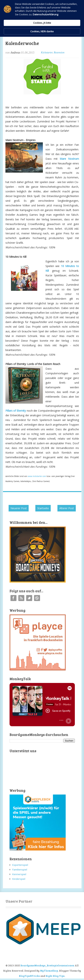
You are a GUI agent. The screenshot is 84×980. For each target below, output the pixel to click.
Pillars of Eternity (16, 411)
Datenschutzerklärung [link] (45, 14)
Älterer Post (67, 508)
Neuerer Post (19, 508)
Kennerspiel (19, 874)
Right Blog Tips (55, 976)
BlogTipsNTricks (29, 976)
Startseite (43, 508)
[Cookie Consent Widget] (42, 18)
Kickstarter (47, 53)
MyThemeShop (49, 971)
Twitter (29, 598)
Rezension (59, 53)
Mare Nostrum (69, 159)
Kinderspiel (19, 879)
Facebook (13, 598)
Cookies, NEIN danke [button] (42, 31)
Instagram (37, 598)
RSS (21, 598)
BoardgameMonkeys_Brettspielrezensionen (47, 965)
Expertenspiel (20, 865)
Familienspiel (20, 870)
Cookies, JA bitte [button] (42, 23)
